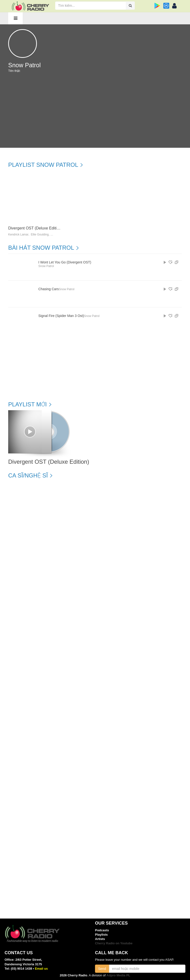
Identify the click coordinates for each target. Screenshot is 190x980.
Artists (100, 939)
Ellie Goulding (40, 235)
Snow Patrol (46, 266)
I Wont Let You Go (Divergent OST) (65, 262)
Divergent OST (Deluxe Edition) (35, 228)
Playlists (101, 935)
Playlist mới (27, 404)
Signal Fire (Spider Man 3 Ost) (61, 316)
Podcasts (102, 930)
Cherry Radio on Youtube (114, 943)
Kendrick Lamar (18, 235)
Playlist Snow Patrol (43, 165)
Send (102, 969)
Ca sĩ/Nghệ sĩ (28, 476)
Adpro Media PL (118, 975)
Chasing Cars (49, 289)
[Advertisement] (95, 112)
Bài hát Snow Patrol (41, 248)
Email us (41, 969)
